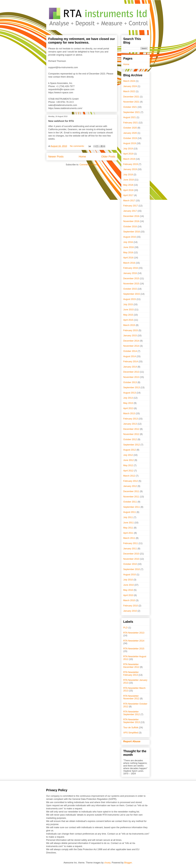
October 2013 (130, 382)
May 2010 (128, 590)
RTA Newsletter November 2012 (131, 697)
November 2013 (131, 377)
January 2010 (130, 611)
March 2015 (129, 325)
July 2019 (128, 149)
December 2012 (131, 429)
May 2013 (128, 403)
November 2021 (131, 102)
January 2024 (130, 86)
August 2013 (130, 393)
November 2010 (131, 559)
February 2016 (131, 268)
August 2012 (130, 450)
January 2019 (130, 169)
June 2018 (128, 180)
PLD (125, 628)
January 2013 (130, 424)
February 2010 (131, 606)
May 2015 (128, 315)
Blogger (128, 863)
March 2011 (129, 538)
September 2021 (132, 112)
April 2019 (128, 154)
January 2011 (130, 549)
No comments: (77, 146)
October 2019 (130, 138)
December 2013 (131, 372)
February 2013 (131, 419)
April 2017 (128, 195)
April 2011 (128, 533)
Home (82, 157)
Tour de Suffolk (131, 728)
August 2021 (130, 117)
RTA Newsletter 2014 (134, 641)
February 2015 (131, 330)
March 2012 (129, 476)
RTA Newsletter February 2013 (131, 674)
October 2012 (130, 439)
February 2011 (131, 543)
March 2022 (129, 91)
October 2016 (130, 227)
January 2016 (130, 273)
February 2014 (131, 362)
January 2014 (130, 367)
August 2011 (130, 512)
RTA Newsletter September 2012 (132, 713)
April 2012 (128, 471)
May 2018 (128, 185)
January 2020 (130, 133)
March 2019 (129, 159)
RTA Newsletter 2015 (134, 649)
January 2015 (130, 336)
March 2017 (129, 201)
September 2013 (132, 387)
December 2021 (131, 97)
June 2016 (128, 247)
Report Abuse (132, 741)
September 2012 (132, 445)
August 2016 (130, 237)
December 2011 (131, 491)
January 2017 (130, 211)
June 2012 (128, 460)
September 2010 (132, 569)
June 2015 (128, 310)
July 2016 (128, 242)
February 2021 (131, 123)
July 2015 (128, 304)
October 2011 (130, 502)
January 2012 (130, 486)
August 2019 (130, 143)
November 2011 (131, 497)
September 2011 (132, 507)
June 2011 (128, 523)
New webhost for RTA (61, 121)
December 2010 (131, 554)
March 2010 (129, 600)
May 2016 (128, 252)
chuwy (107, 863)
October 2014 (130, 351)
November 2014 (131, 346)
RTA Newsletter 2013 (134, 633)
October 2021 (130, 107)
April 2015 (128, 320)
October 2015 (130, 289)
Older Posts (108, 157)
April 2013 (128, 408)
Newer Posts (56, 157)
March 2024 (129, 81)
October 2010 (130, 564)
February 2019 (131, 164)
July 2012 (128, 455)
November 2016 (131, 221)
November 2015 (131, 284)
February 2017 (131, 206)
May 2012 (128, 465)
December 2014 (131, 341)
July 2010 (128, 580)
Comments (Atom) (89, 165)
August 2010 (130, 575)
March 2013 (129, 413)
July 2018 (128, 175)
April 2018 (128, 190)
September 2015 (132, 294)
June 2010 (128, 585)
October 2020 (130, 128)
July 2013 (128, 398)
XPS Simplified (131, 733)
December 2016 (131, 216)
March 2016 (129, 263)
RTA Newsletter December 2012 (131, 666)
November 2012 (131, 434)
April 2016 (128, 258)
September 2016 (132, 232)
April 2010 (128, 595)
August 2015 (130, 299)
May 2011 (128, 528)
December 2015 (131, 278)
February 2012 (131, 481)
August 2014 (130, 356)
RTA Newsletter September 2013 (132, 721)
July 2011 (128, 517)
